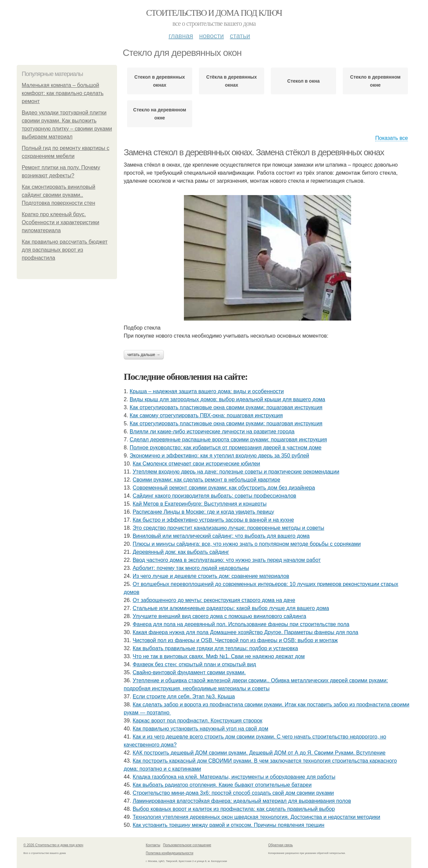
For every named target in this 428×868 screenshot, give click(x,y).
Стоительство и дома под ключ (214, 13)
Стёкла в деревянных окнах (232, 81)
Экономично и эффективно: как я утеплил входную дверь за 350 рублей (220, 456)
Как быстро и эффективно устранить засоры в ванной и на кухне (213, 520)
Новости (211, 36)
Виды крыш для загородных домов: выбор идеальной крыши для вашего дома (228, 399)
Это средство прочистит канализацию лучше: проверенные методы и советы (229, 528)
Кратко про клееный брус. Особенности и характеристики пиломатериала (61, 222)
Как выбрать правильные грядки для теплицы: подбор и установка (216, 648)
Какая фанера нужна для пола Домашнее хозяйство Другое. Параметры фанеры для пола (246, 632)
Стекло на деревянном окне (159, 114)
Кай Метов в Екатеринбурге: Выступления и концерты (200, 504)
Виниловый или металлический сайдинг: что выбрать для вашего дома (221, 536)
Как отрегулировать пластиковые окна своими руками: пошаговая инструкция (226, 407)
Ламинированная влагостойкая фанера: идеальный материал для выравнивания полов (242, 801)
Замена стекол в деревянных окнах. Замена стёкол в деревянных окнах (254, 152)
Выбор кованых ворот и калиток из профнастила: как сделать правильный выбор (234, 809)
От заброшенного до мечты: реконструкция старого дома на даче (214, 600)
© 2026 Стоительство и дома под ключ (53, 845)
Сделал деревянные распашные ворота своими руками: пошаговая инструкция (228, 440)
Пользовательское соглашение (187, 845)
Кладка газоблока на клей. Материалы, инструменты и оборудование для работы (234, 777)
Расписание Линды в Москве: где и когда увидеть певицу (203, 512)
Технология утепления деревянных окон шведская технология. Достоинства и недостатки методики (256, 817)
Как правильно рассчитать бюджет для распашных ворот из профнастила (65, 250)
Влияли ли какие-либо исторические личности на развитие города (212, 431)
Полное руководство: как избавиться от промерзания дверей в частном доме (226, 448)
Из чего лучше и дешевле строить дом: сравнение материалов (211, 576)
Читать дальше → (144, 355)
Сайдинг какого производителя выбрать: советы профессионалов (215, 496)
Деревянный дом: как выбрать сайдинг (181, 552)
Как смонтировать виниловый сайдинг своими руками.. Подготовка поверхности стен (59, 195)
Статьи (240, 36)
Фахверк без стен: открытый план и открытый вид (194, 664)
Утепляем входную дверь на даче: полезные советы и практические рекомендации (236, 472)
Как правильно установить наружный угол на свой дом (200, 729)
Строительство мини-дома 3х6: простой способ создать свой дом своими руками (233, 793)
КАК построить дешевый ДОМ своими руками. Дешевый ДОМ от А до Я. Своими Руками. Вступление (259, 753)
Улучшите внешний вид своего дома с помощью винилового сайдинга (220, 616)
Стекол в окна (303, 81)
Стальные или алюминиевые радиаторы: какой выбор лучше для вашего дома (231, 608)
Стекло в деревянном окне (375, 81)
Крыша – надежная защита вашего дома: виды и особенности (207, 391)
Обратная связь (281, 845)
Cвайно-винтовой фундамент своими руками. (189, 672)
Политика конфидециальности (170, 853)
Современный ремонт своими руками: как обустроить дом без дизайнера (224, 488)
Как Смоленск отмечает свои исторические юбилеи (196, 464)
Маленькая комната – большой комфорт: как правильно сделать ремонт (63, 93)
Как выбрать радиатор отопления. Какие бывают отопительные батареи (222, 785)
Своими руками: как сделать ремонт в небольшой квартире (206, 480)
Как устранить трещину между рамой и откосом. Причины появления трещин (229, 825)
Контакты (153, 845)
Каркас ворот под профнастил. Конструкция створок (198, 721)
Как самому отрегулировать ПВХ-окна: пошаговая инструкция (206, 415)
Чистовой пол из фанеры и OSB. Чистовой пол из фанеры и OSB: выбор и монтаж (235, 640)
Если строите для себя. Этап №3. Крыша (184, 697)
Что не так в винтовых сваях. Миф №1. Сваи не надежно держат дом (219, 656)
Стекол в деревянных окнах (160, 81)
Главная (181, 36)
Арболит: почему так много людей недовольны (191, 568)
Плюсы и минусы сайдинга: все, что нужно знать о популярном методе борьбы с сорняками (247, 544)
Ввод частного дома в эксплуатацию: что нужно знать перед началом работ (227, 560)
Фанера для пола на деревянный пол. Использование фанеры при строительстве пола (241, 624)
